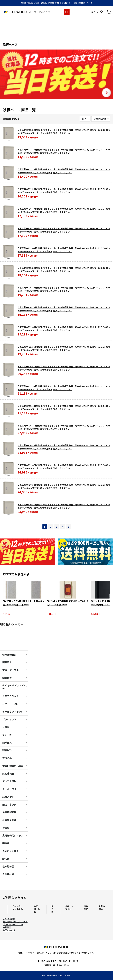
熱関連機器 (8, 774)
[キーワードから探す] (67, 12)
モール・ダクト (11, 789)
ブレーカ (7, 735)
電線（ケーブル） (12, 670)
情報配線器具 (9, 655)
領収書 (52, 910)
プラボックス (9, 720)
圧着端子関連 (9, 820)
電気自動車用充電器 (13, 766)
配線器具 (7, 743)
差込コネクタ (9, 805)
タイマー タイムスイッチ (14, 687)
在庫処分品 (8, 867)
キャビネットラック (13, 712)
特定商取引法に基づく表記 (15, 922)
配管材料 (7, 751)
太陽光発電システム (13, 836)
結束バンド (8, 797)
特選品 (6, 844)
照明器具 (7, 663)
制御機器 (7, 678)
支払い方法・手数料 (18, 908)
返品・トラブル (69, 908)
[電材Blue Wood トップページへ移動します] (15, 12)
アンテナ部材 (9, 782)
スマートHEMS (10, 704)
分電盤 (6, 727)
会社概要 (7, 928)
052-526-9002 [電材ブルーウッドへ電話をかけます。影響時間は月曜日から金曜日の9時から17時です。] (48, 961)
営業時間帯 (102, 908)
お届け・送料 (37, 910)
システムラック (10, 697)
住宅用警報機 (9, 813)
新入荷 (6, 859)
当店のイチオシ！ (12, 851)
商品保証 (86, 908)
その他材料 (8, 875)
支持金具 (7, 758)
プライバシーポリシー (13, 925)
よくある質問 (9, 919)
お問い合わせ (9, 931)
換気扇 (6, 828)
